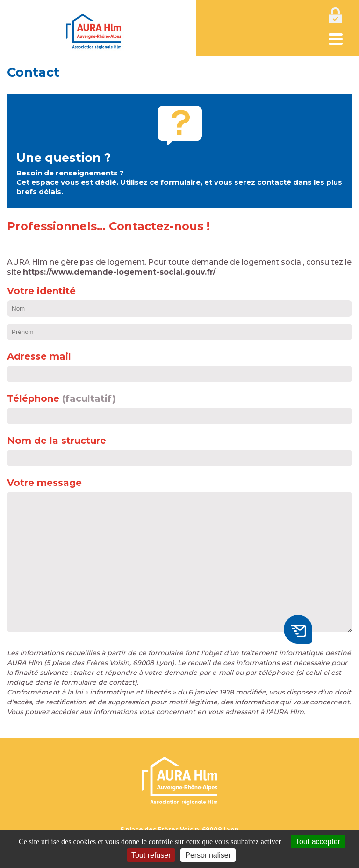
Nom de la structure (57, 441)
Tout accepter (318, 842)
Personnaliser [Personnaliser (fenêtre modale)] (208, 855)
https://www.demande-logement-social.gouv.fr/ (119, 272)
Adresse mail (39, 356)
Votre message (44, 483)
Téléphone (33, 398)
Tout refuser (151, 855)
